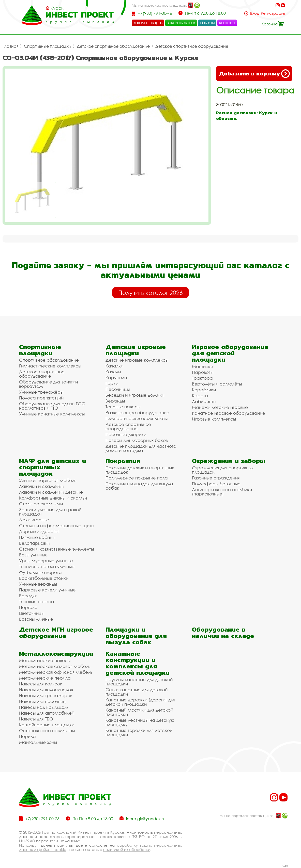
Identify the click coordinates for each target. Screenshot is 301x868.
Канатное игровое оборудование (229, 413)
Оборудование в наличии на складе (223, 633)
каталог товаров (148, 23)
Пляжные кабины (37, 537)
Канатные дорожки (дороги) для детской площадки (140, 702)
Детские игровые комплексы (137, 360)
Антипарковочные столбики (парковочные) (222, 492)
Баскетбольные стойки (44, 578)
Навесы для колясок (41, 684)
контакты (227, 23)
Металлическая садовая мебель (55, 666)
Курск (57, 8)
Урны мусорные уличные (46, 561)
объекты (207, 23)
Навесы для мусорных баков (137, 440)
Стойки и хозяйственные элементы (56, 549)
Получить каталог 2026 (150, 293)
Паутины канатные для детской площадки (139, 682)
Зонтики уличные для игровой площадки (50, 512)
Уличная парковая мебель (48, 480)
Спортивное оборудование (49, 360)
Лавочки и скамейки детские (51, 492)
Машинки (202, 366)
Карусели (116, 377)
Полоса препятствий (41, 398)
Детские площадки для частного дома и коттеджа (141, 448)
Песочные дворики (126, 434)
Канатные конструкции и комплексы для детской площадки (138, 663)
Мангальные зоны (38, 742)
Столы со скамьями (41, 504)
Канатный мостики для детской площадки (139, 712)
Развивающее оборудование (137, 413)
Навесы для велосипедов (46, 690)
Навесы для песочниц (42, 701)
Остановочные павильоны (47, 730)
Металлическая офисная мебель (56, 672)
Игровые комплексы (214, 419)
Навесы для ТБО (36, 719)
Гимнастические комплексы (50, 366)
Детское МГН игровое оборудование (56, 633)
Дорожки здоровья (39, 531)
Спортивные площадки (48, 46)
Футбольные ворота (40, 572)
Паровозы (203, 372)
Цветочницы (32, 613)
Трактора (202, 378)
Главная (10, 46)
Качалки (114, 366)
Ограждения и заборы (229, 461)
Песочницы (118, 389)
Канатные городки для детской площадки (139, 732)
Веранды (115, 401)
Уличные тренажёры (41, 392)
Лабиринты (204, 401)
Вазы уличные (33, 555)
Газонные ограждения (216, 478)
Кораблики (204, 390)
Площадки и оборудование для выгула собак (136, 636)
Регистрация (273, 13)
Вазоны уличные (36, 619)
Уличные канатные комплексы (52, 414)
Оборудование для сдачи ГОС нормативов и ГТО (52, 406)
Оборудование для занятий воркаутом (48, 384)
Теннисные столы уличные (47, 566)
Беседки (28, 596)
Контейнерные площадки (47, 725)
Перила (27, 736)
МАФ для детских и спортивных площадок (52, 467)
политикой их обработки (127, 849)
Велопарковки (35, 543)
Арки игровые (34, 520)
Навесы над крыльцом (44, 707)
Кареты (200, 396)
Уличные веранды (38, 584)
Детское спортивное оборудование (113, 46)
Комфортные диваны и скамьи (53, 498)
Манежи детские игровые (220, 407)
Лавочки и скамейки (42, 486)
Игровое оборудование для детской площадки (230, 353)
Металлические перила (45, 678)
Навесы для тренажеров (46, 695)
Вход (255, 13)
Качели (113, 372)
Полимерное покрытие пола (137, 478)
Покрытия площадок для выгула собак (139, 486)
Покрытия (123, 461)
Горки (112, 383)
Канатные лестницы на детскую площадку (140, 722)
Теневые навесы (123, 407)
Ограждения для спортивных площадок (223, 470)
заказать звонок (181, 23)
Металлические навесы (45, 660)
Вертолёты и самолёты (217, 384)
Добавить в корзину (254, 74)
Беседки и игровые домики (135, 395)
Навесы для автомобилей (47, 713)
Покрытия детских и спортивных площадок (140, 470)
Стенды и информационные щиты (57, 526)
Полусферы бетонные (216, 484)
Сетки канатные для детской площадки (137, 692)
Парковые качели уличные (47, 590)
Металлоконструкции (56, 654)
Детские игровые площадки (136, 350)
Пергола (28, 607)
